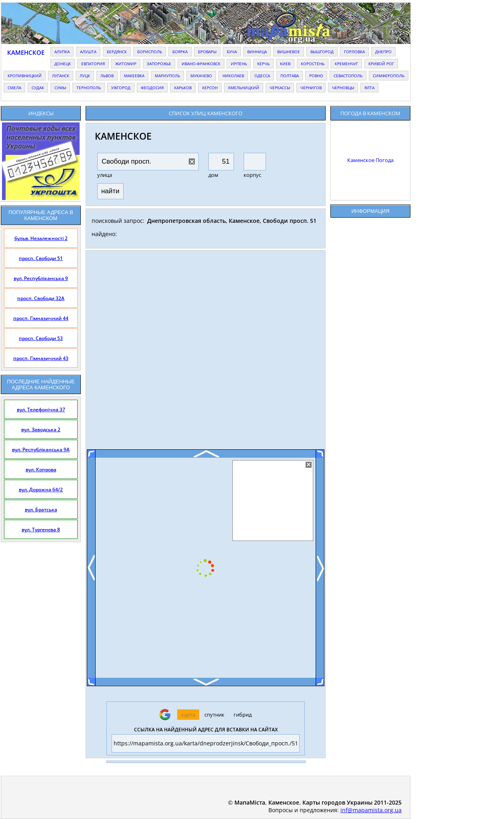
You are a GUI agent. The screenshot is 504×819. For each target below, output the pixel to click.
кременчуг (346, 64)
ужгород (121, 88)
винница (257, 52)
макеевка (134, 76)
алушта (88, 52)
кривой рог (381, 64)
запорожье (159, 64)
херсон (210, 88)
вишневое (289, 52)
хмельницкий (244, 88)
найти (110, 191)
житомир (126, 64)
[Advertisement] (206, 353)
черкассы (280, 88)
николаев (233, 76)
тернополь (89, 88)
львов (107, 76)
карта (188, 715)
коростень (313, 64)
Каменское (26, 52)
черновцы (343, 88)
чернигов (311, 88)
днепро (383, 52)
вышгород (322, 52)
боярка (180, 52)
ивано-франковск (201, 64)
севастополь (348, 76)
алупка (62, 52)
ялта (369, 88)
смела (14, 88)
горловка (354, 52)
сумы (60, 88)
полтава (290, 76)
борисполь (150, 52)
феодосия (152, 88)
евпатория (93, 64)
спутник (214, 715)
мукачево (201, 76)
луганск (61, 76)
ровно (316, 76)
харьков (183, 88)
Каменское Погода (370, 160)
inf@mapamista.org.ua (371, 810)
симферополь (389, 76)
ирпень (239, 64)
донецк (63, 64)
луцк (85, 76)
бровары (207, 52)
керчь (263, 64)
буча (232, 52)
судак (38, 88)
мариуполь (167, 76)
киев (285, 64)
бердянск (117, 52)
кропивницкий (25, 76)
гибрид (243, 715)
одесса (262, 76)
